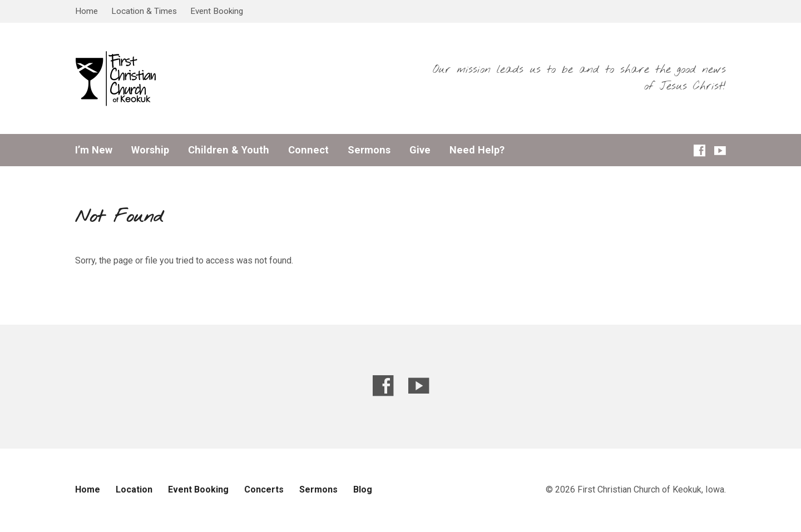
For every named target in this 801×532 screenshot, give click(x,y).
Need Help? (477, 150)
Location (134, 489)
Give (420, 150)
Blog (363, 489)
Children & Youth (229, 150)
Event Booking (217, 11)
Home (86, 11)
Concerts (264, 489)
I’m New (94, 150)
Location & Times (144, 11)
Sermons (369, 150)
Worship (150, 150)
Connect (308, 150)
